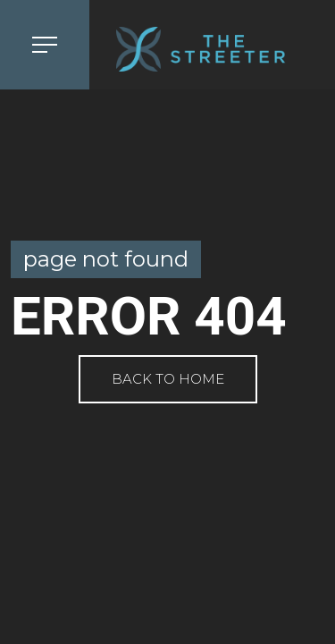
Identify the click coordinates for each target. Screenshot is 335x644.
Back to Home (168, 379)
